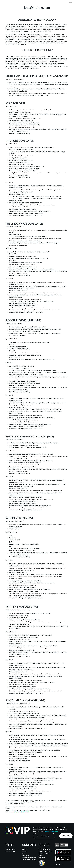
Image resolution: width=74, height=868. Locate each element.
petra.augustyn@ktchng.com (20, 812)
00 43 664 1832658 (44, 849)
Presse (24, 851)
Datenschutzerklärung (52, 831)
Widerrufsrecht (44, 853)
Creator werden (10, 849)
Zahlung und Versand (45, 851)
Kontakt (41, 855)
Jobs (24, 853)
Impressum (42, 858)
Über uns (25, 849)
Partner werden (10, 851)
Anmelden (66, 836)
